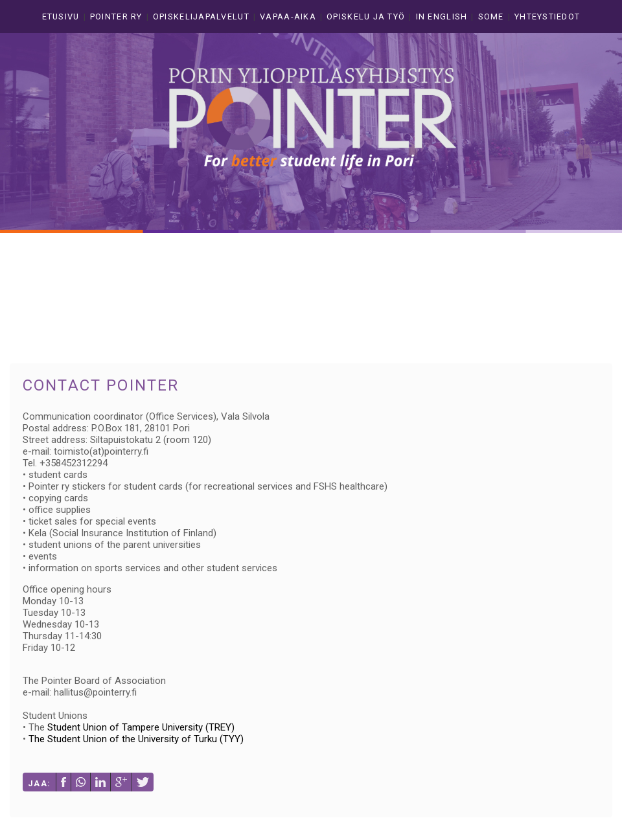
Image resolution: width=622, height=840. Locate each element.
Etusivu (61, 17)
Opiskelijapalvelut (201, 17)
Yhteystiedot (547, 17)
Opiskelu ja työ (366, 17)
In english (442, 17)
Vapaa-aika (288, 17)
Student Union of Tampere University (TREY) (141, 727)
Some (491, 17)
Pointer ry (116, 17)
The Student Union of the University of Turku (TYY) (136, 739)
